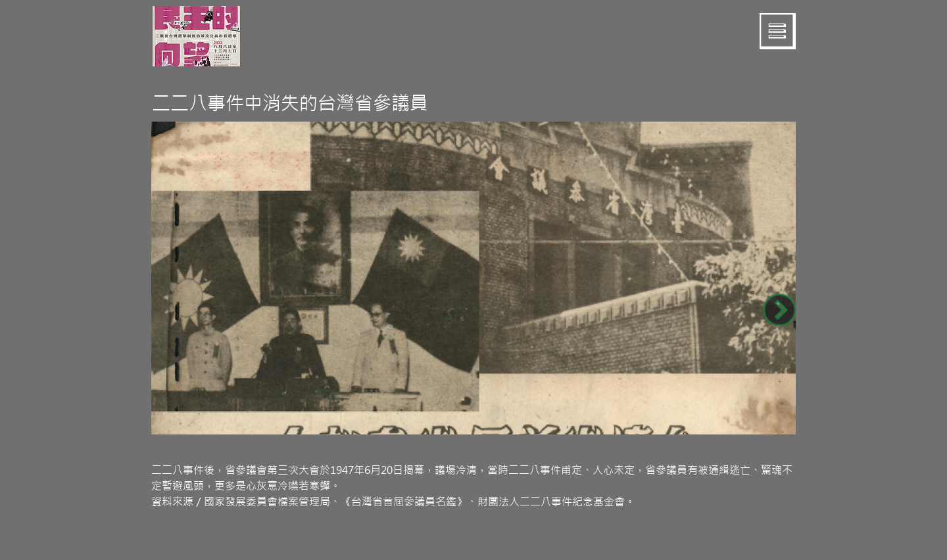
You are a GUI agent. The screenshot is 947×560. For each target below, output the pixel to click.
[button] (778, 31)
